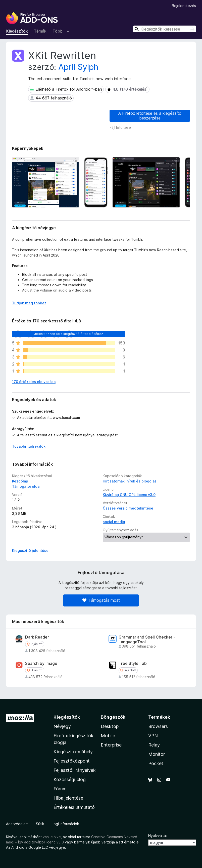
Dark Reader (37, 637)
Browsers (158, 726)
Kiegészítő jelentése (30, 550)
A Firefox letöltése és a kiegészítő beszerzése (150, 116)
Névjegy (62, 726)
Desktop (110, 726)
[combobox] (165, 29)
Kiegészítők (17, 31)
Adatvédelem (17, 824)
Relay (154, 745)
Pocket (156, 763)
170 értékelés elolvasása (34, 382)
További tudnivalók (29, 446)
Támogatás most (101, 600)
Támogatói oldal (26, 486)
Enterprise (111, 745)
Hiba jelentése (68, 798)
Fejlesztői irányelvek (75, 770)
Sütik (40, 824)
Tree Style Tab (133, 663)
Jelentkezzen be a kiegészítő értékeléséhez (69, 334)
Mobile (108, 736)
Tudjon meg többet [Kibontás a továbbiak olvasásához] (29, 303)
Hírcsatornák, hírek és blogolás (130, 481)
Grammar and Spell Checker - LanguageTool (147, 640)
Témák (40, 31)
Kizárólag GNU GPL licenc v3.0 (129, 495)
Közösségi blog (70, 779)
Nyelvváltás (158, 836)
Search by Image (41, 663)
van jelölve (52, 837)
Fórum (60, 789)
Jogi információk (65, 824)
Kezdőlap (20, 481)
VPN (153, 736)
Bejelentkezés (184, 6)
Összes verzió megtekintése (128, 508)
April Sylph (78, 67)
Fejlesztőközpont (72, 761)
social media (114, 522)
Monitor (157, 754)
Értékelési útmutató (74, 807)
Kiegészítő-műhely (73, 752)
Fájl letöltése (120, 127)
